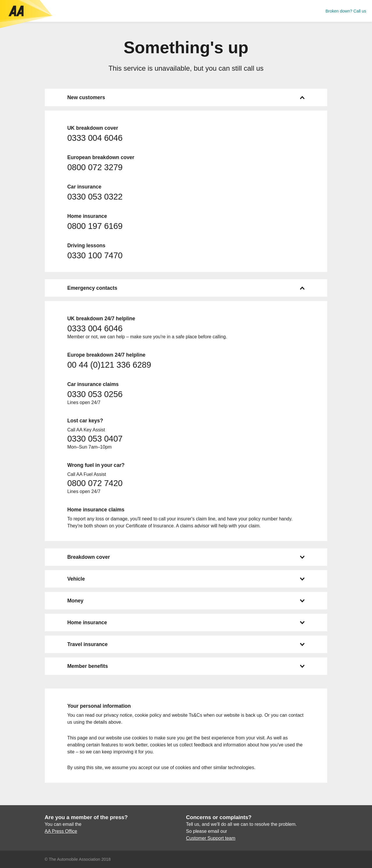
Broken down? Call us (346, 11)
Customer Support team (211, 838)
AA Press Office (61, 831)
